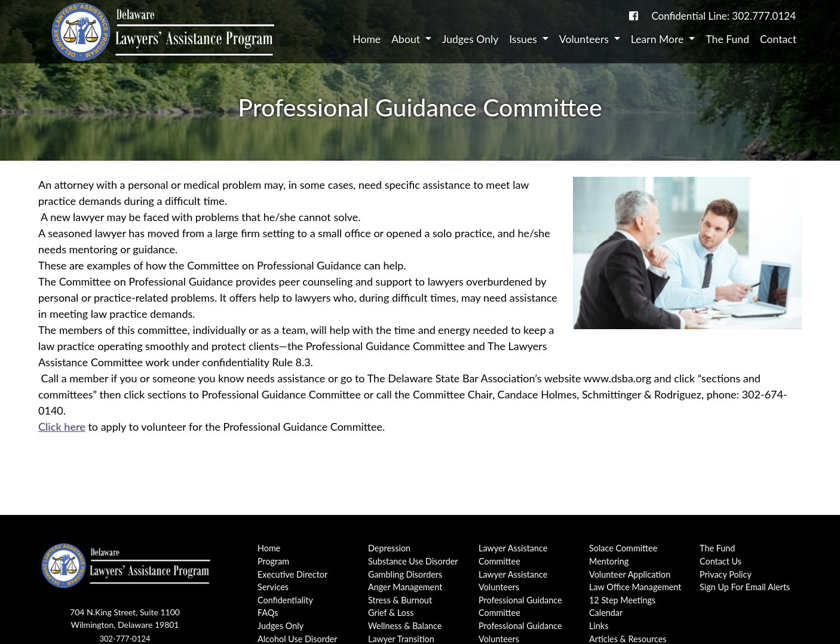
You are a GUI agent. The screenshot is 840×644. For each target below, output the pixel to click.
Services (273, 587)
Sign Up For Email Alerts (745, 587)
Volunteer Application (630, 574)
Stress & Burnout (400, 600)
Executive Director (292, 574)
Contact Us (721, 561)
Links (599, 626)
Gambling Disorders (405, 574)
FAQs (268, 613)
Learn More (659, 39)
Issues (524, 39)
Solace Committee (623, 548)
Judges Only (470, 39)
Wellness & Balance (405, 626)
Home (367, 39)
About (407, 39)
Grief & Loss (391, 613)
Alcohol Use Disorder (298, 639)
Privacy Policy (726, 574)
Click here (62, 427)
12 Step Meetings (622, 600)
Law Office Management (635, 587)
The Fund (727, 39)
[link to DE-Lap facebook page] (634, 16)
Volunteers (585, 39)
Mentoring (609, 561)
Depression (389, 548)
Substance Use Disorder (413, 561)
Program (273, 561)
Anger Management (405, 587)
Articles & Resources (628, 639)
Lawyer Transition (401, 639)
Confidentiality (285, 600)
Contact (778, 39)
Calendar (606, 613)
